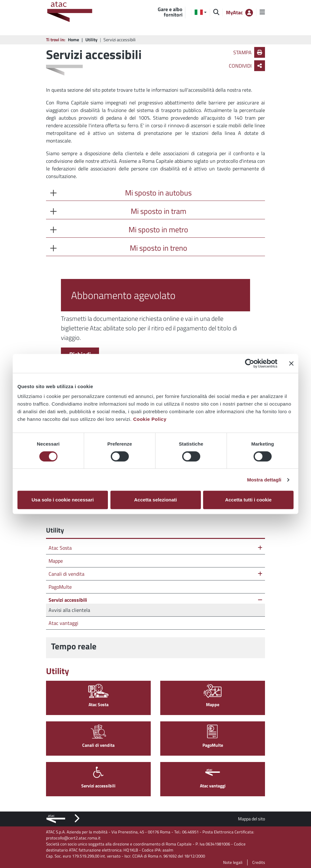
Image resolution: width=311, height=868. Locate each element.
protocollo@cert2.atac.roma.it (73, 838)
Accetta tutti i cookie (248, 500)
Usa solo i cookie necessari (63, 500)
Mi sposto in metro (158, 229)
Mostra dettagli (264, 480)
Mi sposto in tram (159, 211)
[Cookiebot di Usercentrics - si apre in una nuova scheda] (250, 363)
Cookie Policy (150, 419)
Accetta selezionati (155, 500)
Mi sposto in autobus (158, 193)
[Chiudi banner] (291, 363)
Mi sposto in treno (159, 248)
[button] (201, 12)
